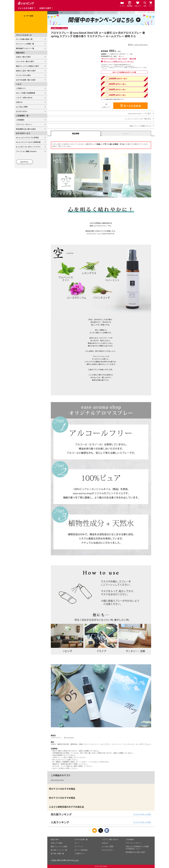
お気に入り (106, 107)
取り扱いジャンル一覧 (59, 850)
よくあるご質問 (22, 107)
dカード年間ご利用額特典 (26, 93)
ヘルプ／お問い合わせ (24, 98)
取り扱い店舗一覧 (57, 853)
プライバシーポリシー (24, 124)
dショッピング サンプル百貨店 (27, 137)
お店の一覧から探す (23, 57)
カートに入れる (130, 106)
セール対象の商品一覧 (24, 39)
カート (77, 843)
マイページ (79, 846)
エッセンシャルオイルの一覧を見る (138, 119)
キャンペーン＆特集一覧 (25, 44)
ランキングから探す (23, 75)
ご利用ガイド (21, 88)
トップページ (53, 13)
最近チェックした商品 (59, 846)
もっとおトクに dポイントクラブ (28, 147)
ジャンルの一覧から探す (25, 61)
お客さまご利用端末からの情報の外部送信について (137, 848)
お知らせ (19, 102)
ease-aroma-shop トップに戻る (140, 113)
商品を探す (55, 839)
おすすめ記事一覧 (81, 839)
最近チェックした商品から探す (28, 66)
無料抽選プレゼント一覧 (25, 48)
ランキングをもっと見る (142, 814)
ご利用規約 (20, 120)
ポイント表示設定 (81, 850)
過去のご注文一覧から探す (26, 71)
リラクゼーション (88, 13)
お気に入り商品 (57, 843)
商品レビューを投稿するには (140, 126)
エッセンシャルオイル (127, 13)
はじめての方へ (22, 111)
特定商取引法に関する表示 (26, 129)
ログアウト (24, 162)
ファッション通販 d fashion (26, 151)
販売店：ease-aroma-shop (138, 45)
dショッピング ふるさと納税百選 (28, 142)
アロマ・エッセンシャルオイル (107, 13)
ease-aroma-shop (57, 780)
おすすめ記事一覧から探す (26, 80)
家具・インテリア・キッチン (69, 13)
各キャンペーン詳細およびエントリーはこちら (119, 61)
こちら (76, 860)
